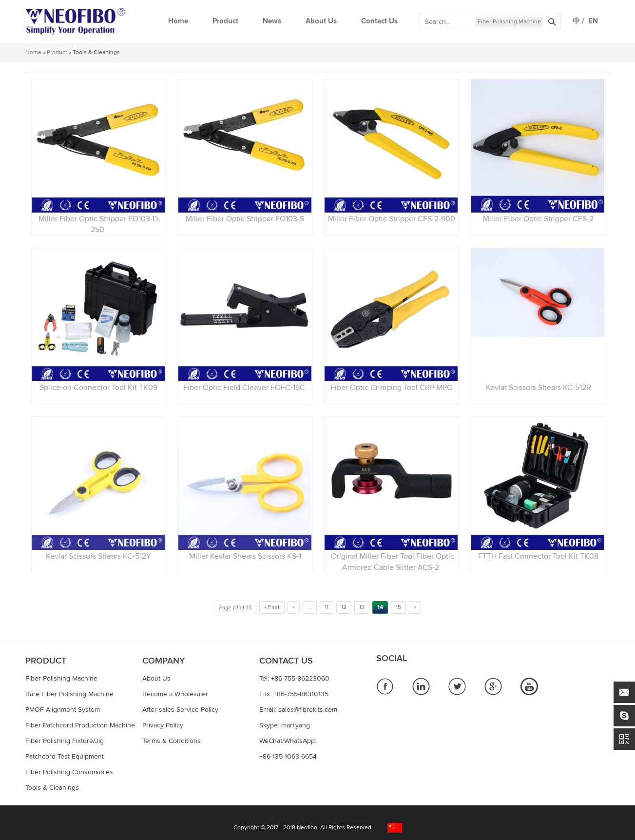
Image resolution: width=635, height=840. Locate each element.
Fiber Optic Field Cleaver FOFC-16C (245, 388)
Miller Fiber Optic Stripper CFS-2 (538, 219)
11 (327, 607)
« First (272, 607)
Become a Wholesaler (175, 694)
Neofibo (307, 828)
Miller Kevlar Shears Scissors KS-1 (245, 556)
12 (344, 607)
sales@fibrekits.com (308, 710)
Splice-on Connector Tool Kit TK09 (98, 388)
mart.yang (296, 725)
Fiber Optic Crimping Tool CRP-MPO (392, 388)
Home (178, 21)
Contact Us (379, 21)
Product (225, 21)
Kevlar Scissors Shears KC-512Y (98, 556)
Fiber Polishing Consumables (69, 772)
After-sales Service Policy (180, 710)
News (272, 21)
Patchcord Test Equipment (65, 757)
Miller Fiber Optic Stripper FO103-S (245, 219)
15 (398, 607)
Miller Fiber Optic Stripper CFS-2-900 (392, 219)
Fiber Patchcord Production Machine (80, 725)
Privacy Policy (163, 725)
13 (362, 607)
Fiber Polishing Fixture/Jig (65, 741)
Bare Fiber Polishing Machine (69, 694)
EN (591, 21)
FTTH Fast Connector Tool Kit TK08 (538, 556)
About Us (321, 21)
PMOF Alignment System (63, 710)
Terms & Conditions (172, 741)
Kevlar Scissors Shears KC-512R (539, 388)
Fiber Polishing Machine (509, 22)
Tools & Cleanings (52, 788)
